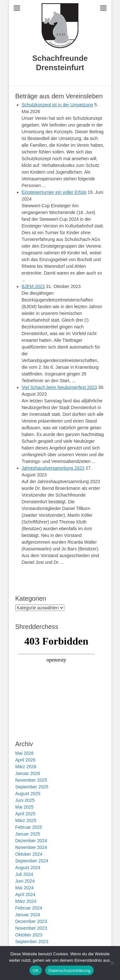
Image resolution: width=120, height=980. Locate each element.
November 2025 (31, 780)
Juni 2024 (25, 881)
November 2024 (31, 847)
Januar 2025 (28, 834)
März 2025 (26, 820)
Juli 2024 (24, 874)
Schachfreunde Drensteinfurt (60, 63)
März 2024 (26, 901)
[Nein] (112, 963)
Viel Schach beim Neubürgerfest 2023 (60, 387)
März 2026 (26, 767)
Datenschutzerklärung (69, 971)
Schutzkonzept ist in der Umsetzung (57, 105)
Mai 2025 (25, 807)
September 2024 (32, 861)
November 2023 (31, 928)
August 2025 (28, 794)
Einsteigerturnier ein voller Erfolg (54, 192)
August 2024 (28, 868)
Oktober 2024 (29, 854)
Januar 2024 (28, 915)
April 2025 (25, 814)
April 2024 (25, 894)
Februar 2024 (29, 908)
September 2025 (32, 787)
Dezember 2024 (31, 841)
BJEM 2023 (33, 286)
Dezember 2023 (31, 921)
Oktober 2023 (29, 935)
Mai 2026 (25, 753)
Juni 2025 (25, 800)
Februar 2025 (29, 827)
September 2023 (32, 942)
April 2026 (25, 760)
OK (36, 971)
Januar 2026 (28, 773)
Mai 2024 (25, 888)
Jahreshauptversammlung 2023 (53, 468)
